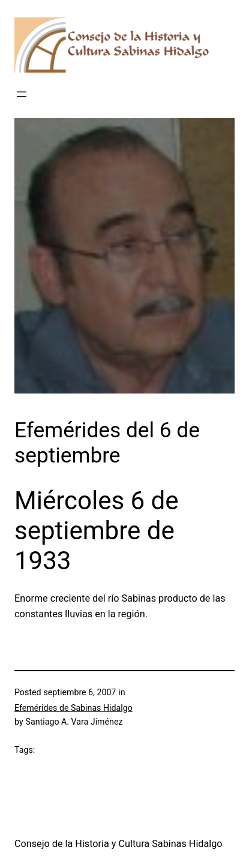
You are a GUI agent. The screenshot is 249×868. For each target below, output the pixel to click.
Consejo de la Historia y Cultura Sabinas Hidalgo (118, 844)
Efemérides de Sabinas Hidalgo (73, 708)
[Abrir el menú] (22, 94)
